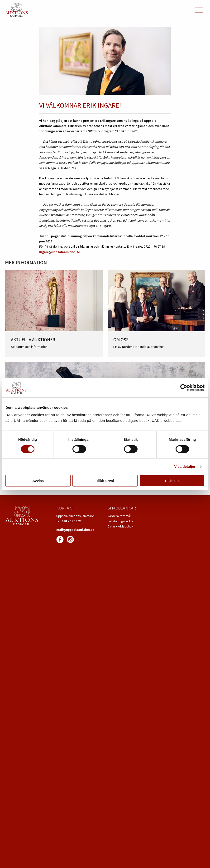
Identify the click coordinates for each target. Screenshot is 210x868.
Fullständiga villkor (121, 521)
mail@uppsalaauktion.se (75, 530)
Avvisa (38, 481)
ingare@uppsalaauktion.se (60, 252)
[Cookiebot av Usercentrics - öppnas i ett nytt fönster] (184, 388)
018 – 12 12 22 (72, 521)
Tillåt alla (172, 481)
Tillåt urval (105, 481)
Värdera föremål (119, 516)
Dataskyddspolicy (120, 526)
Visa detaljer (185, 466)
